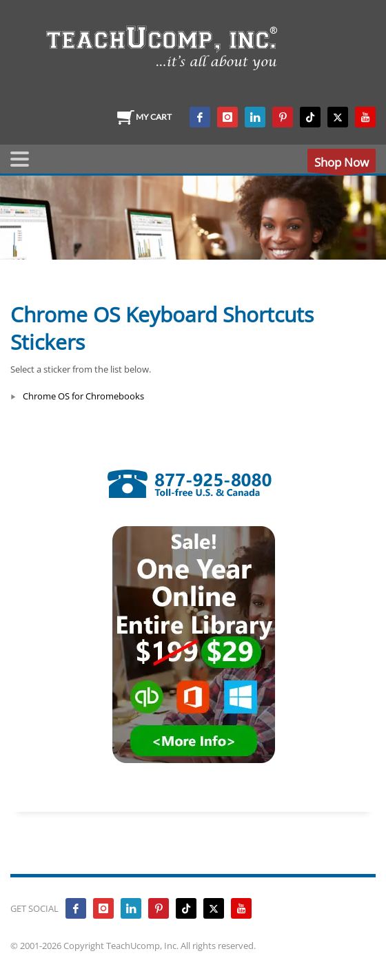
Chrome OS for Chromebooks (83, 396)
